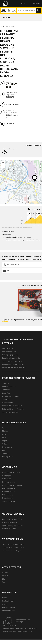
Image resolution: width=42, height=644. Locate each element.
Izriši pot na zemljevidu (10, 97)
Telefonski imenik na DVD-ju (13, 548)
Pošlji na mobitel (9, 488)
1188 (4, 582)
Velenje (5, 444)
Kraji (12, 628)
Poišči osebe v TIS (9, 352)
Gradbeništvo (7, 403)
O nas (4, 598)
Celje (4, 434)
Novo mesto (7, 447)
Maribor (5, 431)
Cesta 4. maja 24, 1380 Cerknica (11, 94)
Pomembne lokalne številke (13, 364)
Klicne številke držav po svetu (14, 368)
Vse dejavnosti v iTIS (10, 412)
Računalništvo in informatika (13, 409)
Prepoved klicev (9, 611)
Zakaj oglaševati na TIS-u (12, 519)
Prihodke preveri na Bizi (24, 237)
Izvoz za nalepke (9, 482)
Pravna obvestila (9, 607)
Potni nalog (7, 479)
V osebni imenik (9, 492)
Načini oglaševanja (10, 522)
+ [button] (3, 163)
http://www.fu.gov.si (13, 104)
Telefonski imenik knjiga (12, 551)
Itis (1, 26)
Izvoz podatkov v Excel (11, 472)
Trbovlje (5, 454)
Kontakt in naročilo (9, 529)
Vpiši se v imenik (9, 348)
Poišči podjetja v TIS (10, 355)
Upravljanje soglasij (25, 631)
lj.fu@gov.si (10, 124)
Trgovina (6, 383)
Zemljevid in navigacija (11, 358)
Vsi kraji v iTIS (8, 457)
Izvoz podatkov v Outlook (12, 485)
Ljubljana (6, 428)
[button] (6, 3)
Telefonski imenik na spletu (13, 544)
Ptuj (4, 450)
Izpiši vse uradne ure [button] (12, 117)
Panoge (6, 628)
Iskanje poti (7, 476)
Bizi (4, 579)
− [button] (3, 166)
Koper (5, 441)
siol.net (5, 572)
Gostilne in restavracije (11, 396)
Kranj (4, 438)
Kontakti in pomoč (9, 601)
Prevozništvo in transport (12, 406)
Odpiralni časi (8, 495)
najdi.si (5, 576)
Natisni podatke (8, 498)
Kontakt (28, 628)
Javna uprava (10, 26)
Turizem (5, 399)
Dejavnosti (19, 628)
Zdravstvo (6, 393)
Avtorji (5, 604)
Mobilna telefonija (9, 387)
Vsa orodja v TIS (8, 501)
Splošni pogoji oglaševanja (13, 526)
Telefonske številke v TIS (12, 361)
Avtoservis (6, 390)
